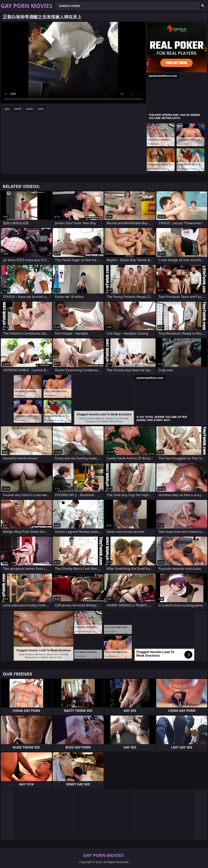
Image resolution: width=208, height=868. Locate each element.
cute (41, 109)
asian (30, 109)
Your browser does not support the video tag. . (73, 63)
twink (18, 109)
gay (7, 109)
